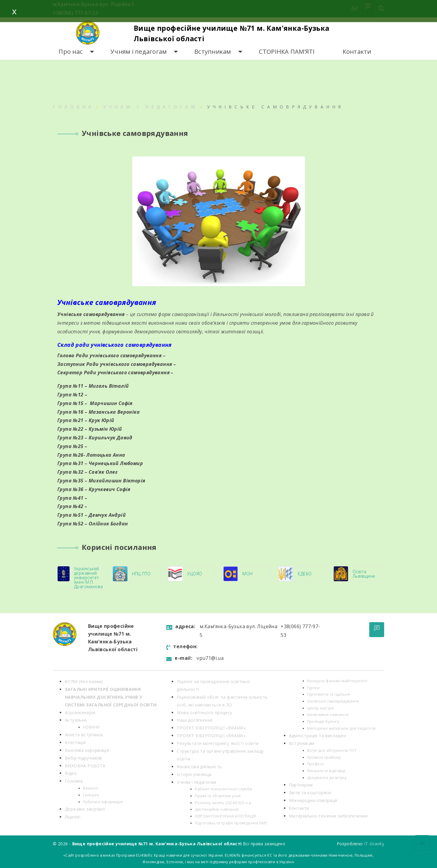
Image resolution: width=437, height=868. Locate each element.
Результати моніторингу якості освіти (218, 743)
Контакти (357, 52)
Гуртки (313, 688)
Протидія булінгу (323, 721)
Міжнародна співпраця (313, 800)
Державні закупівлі (85, 809)
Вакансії (91, 788)
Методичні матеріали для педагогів (341, 728)
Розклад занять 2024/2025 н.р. (224, 803)
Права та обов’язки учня (218, 796)
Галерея (91, 795)
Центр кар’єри (321, 708)
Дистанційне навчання (217, 809)
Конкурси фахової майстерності (337, 681)
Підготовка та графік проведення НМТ (231, 823)
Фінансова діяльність (199, 767)
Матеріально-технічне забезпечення (328, 816)
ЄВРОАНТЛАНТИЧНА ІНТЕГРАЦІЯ (225, 816)
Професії (316, 764)
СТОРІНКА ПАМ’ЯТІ (287, 52)
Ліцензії (73, 817)
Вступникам (213, 52)
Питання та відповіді (326, 771)
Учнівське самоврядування (333, 701)
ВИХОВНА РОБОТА (85, 766)
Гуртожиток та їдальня (328, 694)
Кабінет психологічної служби (223, 789)
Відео (71, 773)
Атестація (75, 742)
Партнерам (301, 785)
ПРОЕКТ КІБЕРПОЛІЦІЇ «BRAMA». (212, 728)
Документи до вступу (327, 778)
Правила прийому (324, 757)
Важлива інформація (87, 750)
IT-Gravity (374, 844)
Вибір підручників (83, 758)
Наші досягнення (195, 720)
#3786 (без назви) (84, 681)
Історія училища (194, 774)
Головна (73, 107)
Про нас (71, 52)
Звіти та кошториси (310, 793)
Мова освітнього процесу (204, 713)
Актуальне (76, 720)
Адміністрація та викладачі (317, 736)
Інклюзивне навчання (328, 715)
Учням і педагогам (139, 52)
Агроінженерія (80, 713)
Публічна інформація (103, 802)
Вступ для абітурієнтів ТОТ (332, 750)
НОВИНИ (91, 727)
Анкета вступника (84, 735)
